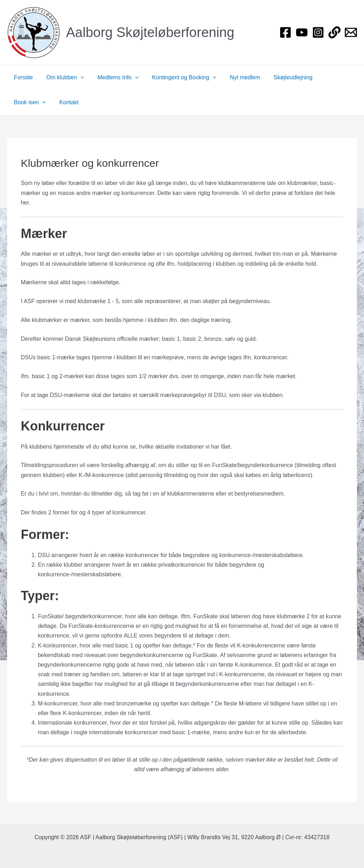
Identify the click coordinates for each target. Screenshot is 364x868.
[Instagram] (318, 32)
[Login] (334, 32)
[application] (77, 78)
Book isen (328, 78)
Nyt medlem (235, 77)
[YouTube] (302, 32)
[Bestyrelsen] (351, 32)
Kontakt (22, 102)
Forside (22, 77)
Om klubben (62, 78)
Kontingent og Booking (177, 78)
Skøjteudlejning (281, 77)
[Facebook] (285, 32)
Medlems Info (113, 78)
